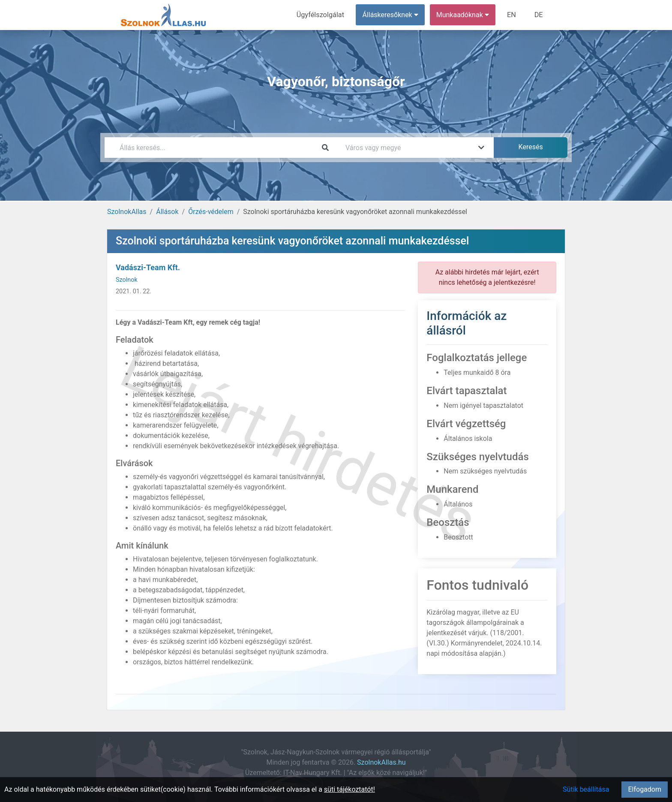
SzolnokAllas (127, 212)
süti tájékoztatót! (349, 789)
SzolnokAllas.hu (381, 762)
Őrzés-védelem (211, 212)
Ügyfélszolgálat (322, 15)
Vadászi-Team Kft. (148, 267)
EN (512, 15)
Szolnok (127, 280)
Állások (167, 212)
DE (539, 15)
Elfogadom (645, 789)
